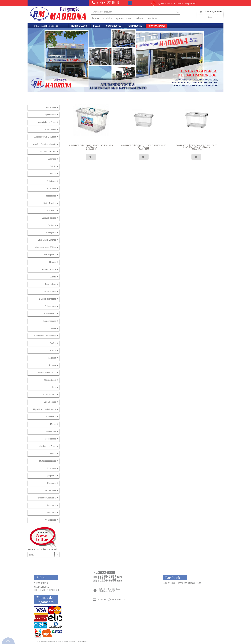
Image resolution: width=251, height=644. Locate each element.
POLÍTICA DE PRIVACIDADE (47, 590)
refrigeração (79, 26)
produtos (107, 18)
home (96, 18)
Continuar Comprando (185, 3)
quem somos (124, 18)
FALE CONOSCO (42, 587)
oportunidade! (156, 26)
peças (97, 26)
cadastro (140, 18)
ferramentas (135, 26)
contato (152, 18)
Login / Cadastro (161, 3)
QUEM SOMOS (41, 583)
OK (57, 555)
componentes (114, 26)
